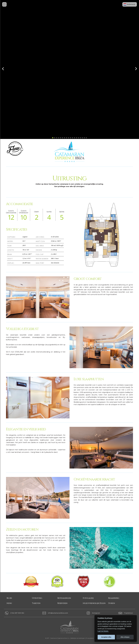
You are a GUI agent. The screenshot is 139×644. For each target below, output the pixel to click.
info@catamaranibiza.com (58, 613)
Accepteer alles (106, 637)
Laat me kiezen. (103, 631)
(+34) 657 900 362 (17, 613)
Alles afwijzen (125, 637)
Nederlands (131, 4)
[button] (53, 138)
